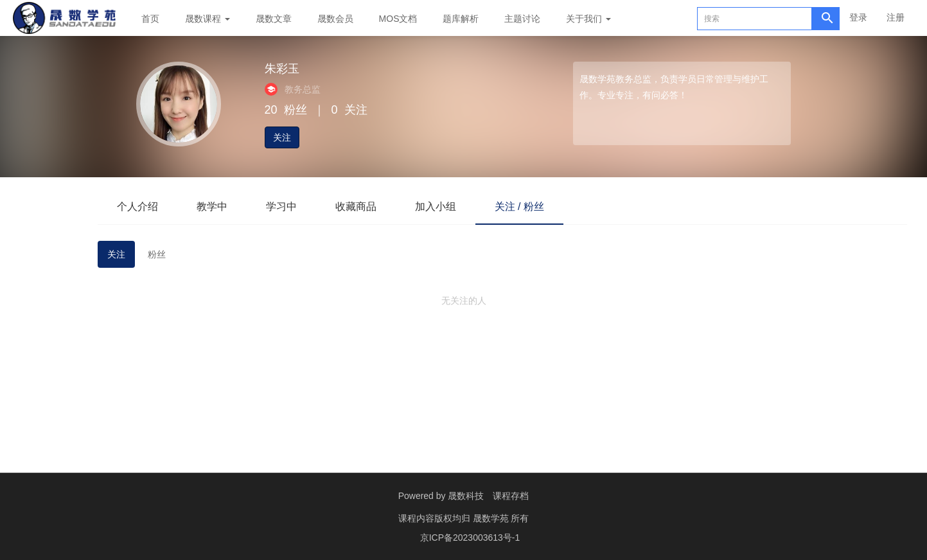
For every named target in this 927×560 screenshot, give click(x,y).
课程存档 (511, 496)
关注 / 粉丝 (519, 206)
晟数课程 (207, 19)
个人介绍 (137, 206)
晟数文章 (274, 19)
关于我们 (588, 19)
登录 (858, 17)
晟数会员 (335, 19)
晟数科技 (466, 496)
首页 (150, 19)
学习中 (281, 206)
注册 (896, 17)
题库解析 (461, 19)
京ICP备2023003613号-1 (470, 538)
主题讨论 (522, 19)
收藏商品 (356, 206)
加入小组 (436, 206)
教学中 (212, 206)
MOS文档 (398, 19)
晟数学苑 (492, 518)
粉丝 (157, 254)
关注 (282, 137)
